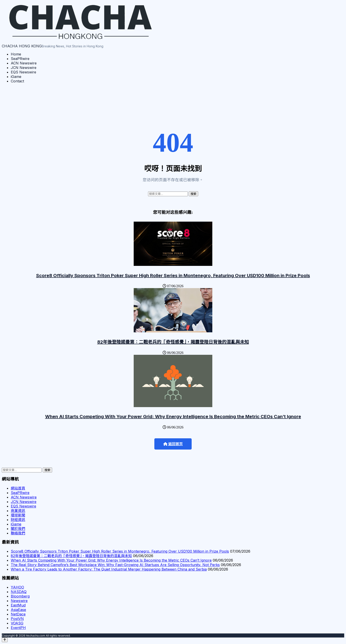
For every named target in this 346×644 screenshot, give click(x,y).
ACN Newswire (24, 63)
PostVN (17, 619)
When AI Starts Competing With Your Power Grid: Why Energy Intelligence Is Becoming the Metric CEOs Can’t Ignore (173, 417)
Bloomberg (20, 596)
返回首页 (173, 444)
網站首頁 (18, 488)
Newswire (19, 601)
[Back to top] (5, 640)
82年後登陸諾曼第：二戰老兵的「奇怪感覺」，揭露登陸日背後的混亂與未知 (173, 342)
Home (16, 54)
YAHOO (17, 587)
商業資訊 (18, 511)
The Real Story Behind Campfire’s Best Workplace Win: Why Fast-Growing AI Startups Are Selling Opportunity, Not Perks (115, 565)
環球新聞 (18, 515)
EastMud (18, 605)
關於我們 (18, 529)
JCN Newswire (24, 68)
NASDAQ (19, 592)
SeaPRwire (20, 59)
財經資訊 (18, 520)
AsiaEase (18, 610)
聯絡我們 (18, 533)
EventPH (18, 628)
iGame (16, 77)
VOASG (17, 623)
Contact (17, 81)
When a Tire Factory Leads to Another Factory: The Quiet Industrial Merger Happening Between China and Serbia (109, 569)
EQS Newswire (23, 72)
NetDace (18, 614)
